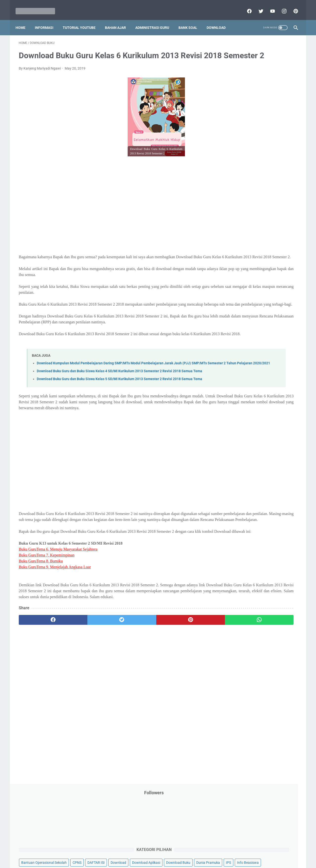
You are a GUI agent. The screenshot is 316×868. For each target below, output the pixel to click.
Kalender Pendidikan (241, 175)
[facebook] (246, 6)
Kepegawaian (273, 175)
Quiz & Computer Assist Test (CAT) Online (257, 287)
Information (235, 166)
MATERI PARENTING (241, 194)
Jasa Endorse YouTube (267, 166)
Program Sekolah (239, 269)
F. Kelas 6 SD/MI (243, 407)
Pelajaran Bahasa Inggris (245, 222)
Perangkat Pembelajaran (245, 259)
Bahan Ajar (119, 19)
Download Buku (272, 128)
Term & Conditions (154, 850)
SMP (272, 297)
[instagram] (280, 6)
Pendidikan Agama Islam (245, 231)
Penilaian (287, 250)
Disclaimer (101, 850)
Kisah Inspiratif (237, 184)
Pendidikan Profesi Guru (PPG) (249, 240)
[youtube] (269, 6)
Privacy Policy (124, 850)
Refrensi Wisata (238, 297)
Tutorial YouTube (82, 19)
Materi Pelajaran (276, 194)
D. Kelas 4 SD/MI (243, 390)
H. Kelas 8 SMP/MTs (246, 424)
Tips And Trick (266, 306)
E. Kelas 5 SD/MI (243, 398)
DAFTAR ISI (234, 119)
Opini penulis (254, 203)
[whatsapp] (182, 686)
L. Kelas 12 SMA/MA (246, 459)
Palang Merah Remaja (243, 212)
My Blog (232, 203)
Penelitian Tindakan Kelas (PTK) (250, 250)
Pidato (275, 259)
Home (24, 19)
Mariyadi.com (165, 860)
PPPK (274, 203)
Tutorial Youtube (270, 325)
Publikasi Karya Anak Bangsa (248, 278)
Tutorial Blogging (239, 325)
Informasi (47, 19)
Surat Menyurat (238, 306)
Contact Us (196, 850)
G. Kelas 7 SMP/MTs (246, 416)
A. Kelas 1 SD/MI (243, 364)
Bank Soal (191, 19)
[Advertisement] (112, 221)
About (178, 850)
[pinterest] (292, 6)
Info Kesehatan (237, 147)
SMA (259, 297)
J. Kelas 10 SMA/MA (246, 442)
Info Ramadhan (267, 147)
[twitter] (257, 6)
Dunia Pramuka (237, 137)
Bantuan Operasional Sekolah (248, 109)
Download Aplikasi (240, 128)
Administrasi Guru (155, 19)
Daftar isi (216, 850)
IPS (258, 137)
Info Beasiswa (277, 137)
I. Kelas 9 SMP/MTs (245, 433)
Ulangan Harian (238, 334)
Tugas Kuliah (263, 316)
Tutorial (285, 316)
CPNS (281, 109)
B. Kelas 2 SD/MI (243, 372)
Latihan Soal (264, 184)
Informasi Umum (259, 156)
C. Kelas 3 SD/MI (243, 381)
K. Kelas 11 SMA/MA (246, 451)
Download (219, 19)
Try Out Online (236, 316)
